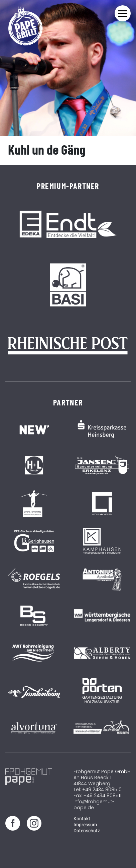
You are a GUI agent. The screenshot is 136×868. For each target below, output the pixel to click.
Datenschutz (87, 831)
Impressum (85, 825)
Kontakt (82, 819)
